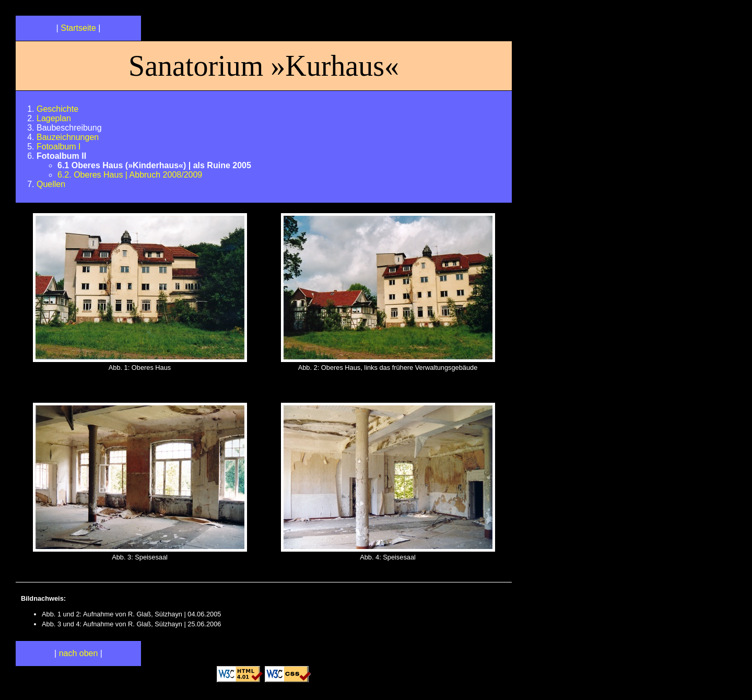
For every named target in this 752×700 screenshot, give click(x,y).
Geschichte (57, 109)
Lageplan (54, 118)
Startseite (78, 28)
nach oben (79, 653)
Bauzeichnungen (68, 137)
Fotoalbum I (58, 147)
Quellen (51, 184)
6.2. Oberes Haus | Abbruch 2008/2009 (130, 175)
